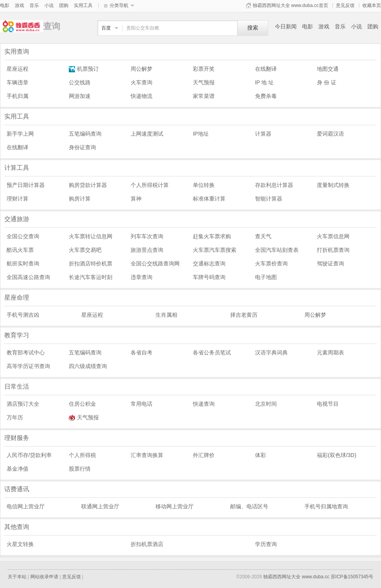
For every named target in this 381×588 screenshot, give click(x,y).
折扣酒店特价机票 (91, 263)
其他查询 (17, 527)
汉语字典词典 (271, 352)
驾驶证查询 (330, 263)
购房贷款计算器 (88, 185)
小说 (49, 5)
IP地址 (201, 134)
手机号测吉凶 (23, 315)
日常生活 (17, 386)
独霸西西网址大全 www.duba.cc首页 (290, 5)
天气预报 (204, 82)
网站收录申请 (44, 577)
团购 (64, 5)
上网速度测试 (147, 134)
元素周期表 (330, 352)
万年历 (15, 417)
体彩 (260, 455)
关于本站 (17, 577)
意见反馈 (345, 5)
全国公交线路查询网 (155, 263)
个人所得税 (82, 455)
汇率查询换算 (147, 455)
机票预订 (84, 69)
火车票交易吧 (85, 250)
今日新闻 (286, 26)
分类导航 (119, 5)
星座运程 (17, 69)
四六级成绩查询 (88, 366)
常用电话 (142, 404)
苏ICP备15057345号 (352, 577)
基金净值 (17, 469)
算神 (136, 199)
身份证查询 (82, 147)
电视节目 (328, 404)
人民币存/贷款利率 (29, 455)
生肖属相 (166, 315)
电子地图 (266, 277)
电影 (5, 5)
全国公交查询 (23, 236)
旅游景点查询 (147, 250)
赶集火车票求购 (212, 236)
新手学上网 (20, 134)
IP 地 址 (265, 82)
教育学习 (17, 335)
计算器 (263, 134)
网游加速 (80, 96)
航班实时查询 (23, 263)
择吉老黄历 (244, 315)
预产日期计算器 (26, 185)
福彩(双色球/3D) (336, 455)
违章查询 (142, 277)
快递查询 (204, 404)
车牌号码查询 (209, 277)
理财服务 (17, 438)
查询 (22, 26)
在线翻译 (266, 69)
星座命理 (17, 297)
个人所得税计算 (150, 185)
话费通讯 (17, 489)
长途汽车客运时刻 (91, 277)
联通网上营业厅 (100, 506)
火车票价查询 (271, 263)
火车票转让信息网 (91, 236)
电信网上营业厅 (26, 506)
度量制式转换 (333, 185)
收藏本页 (372, 5)
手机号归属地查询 (326, 506)
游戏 (19, 5)
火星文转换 (20, 544)
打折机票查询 (333, 250)
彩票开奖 (204, 69)
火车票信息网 (333, 236)
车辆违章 (17, 82)
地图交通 (328, 69)
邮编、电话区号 (249, 506)
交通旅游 (17, 219)
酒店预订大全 (23, 404)
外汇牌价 (204, 455)
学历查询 (266, 544)
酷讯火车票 (20, 250)
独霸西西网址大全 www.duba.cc (296, 577)
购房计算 (80, 199)
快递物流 (142, 96)
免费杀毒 (266, 96)
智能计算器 (269, 199)
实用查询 (17, 51)
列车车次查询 (147, 236)
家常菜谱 (204, 96)
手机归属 (17, 96)
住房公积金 (82, 404)
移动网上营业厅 (175, 506)
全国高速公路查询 (28, 277)
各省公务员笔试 (212, 352)
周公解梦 (142, 69)
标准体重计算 (209, 199)
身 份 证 (327, 82)
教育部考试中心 (26, 352)
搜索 (253, 28)
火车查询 (142, 82)
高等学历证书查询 (28, 366)
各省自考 (142, 352)
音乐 (34, 5)
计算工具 (17, 168)
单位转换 (204, 185)
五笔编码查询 (85, 134)
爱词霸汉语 (330, 134)
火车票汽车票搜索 (215, 250)
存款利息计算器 (274, 185)
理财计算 (17, 199)
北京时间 (266, 404)
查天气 (263, 236)
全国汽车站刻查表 (277, 250)
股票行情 (80, 469)
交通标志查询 (209, 263)
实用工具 (83, 5)
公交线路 (80, 82)
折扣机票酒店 (147, 544)
